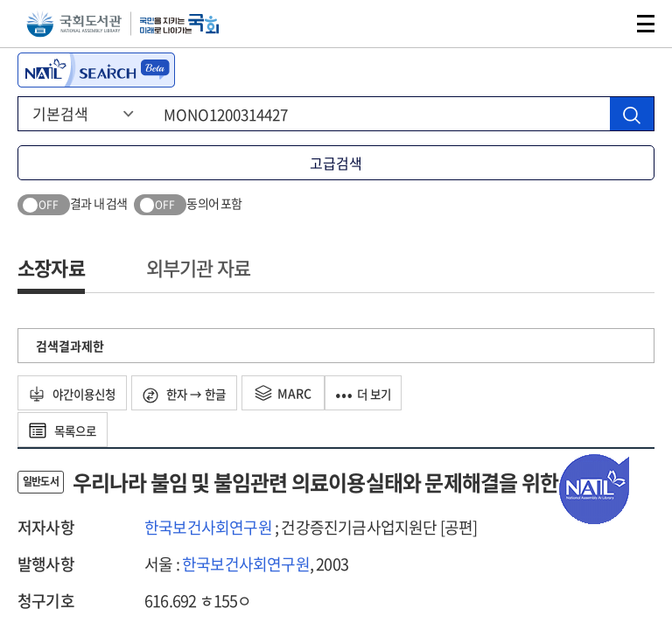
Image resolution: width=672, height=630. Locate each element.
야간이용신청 (77, 393)
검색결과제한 (70, 346)
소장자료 (51, 267)
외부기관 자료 (198, 267)
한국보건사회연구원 (208, 527)
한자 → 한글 (196, 393)
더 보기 (382, 393)
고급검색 (336, 163)
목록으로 (66, 430)
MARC (299, 393)
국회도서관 (74, 24)
